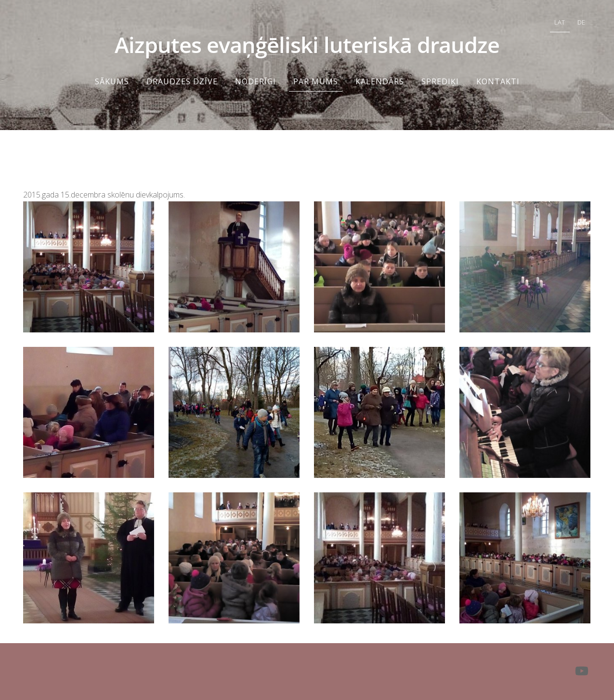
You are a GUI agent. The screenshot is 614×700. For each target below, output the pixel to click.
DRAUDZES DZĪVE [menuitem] (182, 81)
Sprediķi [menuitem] (440, 81)
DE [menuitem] (581, 22)
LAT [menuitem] (560, 22)
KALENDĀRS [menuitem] (380, 81)
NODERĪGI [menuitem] (255, 81)
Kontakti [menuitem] (498, 81)
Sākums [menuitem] (112, 81)
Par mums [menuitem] (316, 81)
